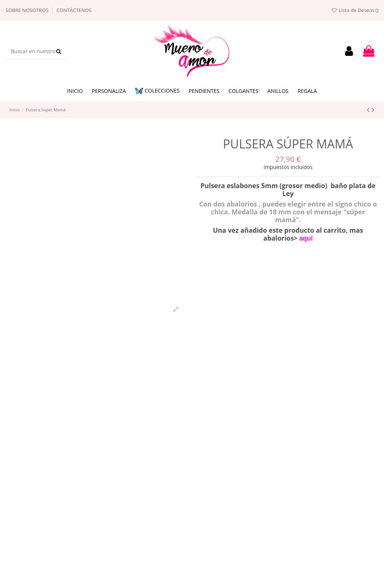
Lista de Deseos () (355, 10)
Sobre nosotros (28, 10)
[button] (157, 91)
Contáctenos (74, 10)
